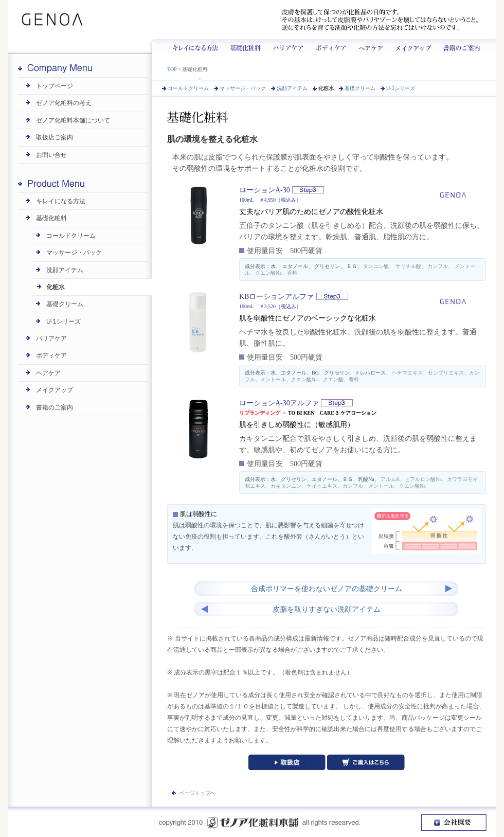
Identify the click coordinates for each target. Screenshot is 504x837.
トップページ (55, 86)
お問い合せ (51, 155)
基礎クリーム (360, 88)
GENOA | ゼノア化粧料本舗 (56, 20)
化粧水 (326, 88)
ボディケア (329, 46)
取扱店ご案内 (55, 137)
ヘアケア (368, 46)
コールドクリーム (188, 88)
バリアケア (286, 46)
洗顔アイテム (292, 88)
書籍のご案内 (55, 407)
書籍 (458, 46)
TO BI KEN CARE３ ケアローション (332, 413)
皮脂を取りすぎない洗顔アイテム (327, 609)
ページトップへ (197, 793)
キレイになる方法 (200, 46)
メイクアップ (410, 46)
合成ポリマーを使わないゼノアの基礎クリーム (327, 589)
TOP (172, 69)
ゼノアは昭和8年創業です (146, 20)
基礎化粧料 (245, 46)
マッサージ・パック (243, 88)
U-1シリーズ (401, 88)
